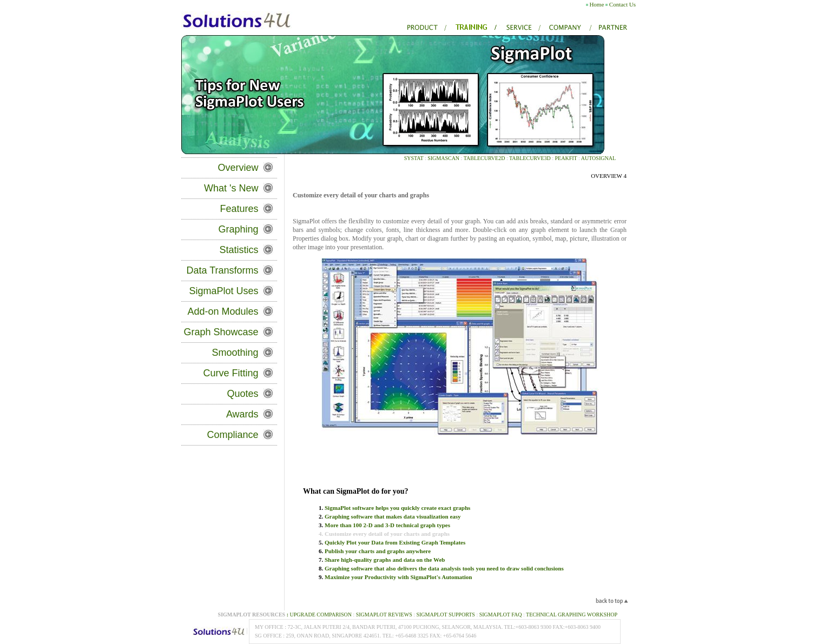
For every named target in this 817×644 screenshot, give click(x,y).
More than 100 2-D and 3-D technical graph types (387, 525)
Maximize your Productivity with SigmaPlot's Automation (398, 577)
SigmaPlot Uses (224, 291)
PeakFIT (566, 158)
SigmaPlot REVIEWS (384, 615)
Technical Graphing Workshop (572, 615)
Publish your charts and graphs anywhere (378, 551)
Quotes (243, 394)
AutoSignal (598, 158)
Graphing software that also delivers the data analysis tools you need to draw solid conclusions (444, 568)
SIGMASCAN (443, 158)
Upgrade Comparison (318, 615)
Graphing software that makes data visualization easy (393, 516)
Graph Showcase (221, 332)
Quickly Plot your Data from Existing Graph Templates (395, 542)
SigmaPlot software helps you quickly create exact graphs (397, 508)
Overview (238, 168)
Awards (242, 414)
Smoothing (235, 353)
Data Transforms (223, 270)
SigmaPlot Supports (445, 615)
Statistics (239, 250)
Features (239, 209)
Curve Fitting (231, 373)
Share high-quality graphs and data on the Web (385, 560)
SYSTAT (414, 158)
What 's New (231, 188)
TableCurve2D (483, 158)
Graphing (239, 229)
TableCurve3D (530, 158)
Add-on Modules (223, 311)
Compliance (233, 435)
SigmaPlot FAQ (501, 615)
